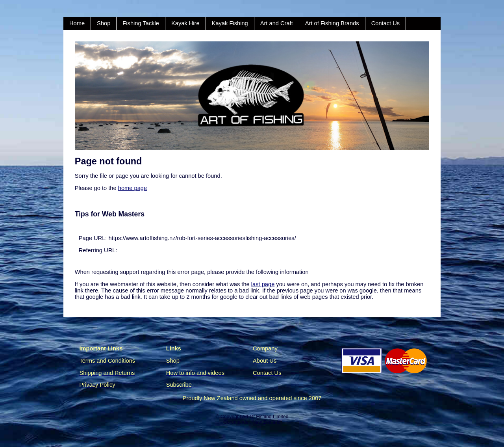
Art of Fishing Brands (332, 23)
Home (77, 23)
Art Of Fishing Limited (265, 417)
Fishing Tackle (141, 23)
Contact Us (386, 23)
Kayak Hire (185, 23)
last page (263, 284)
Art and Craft (277, 23)
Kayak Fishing (230, 23)
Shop (104, 23)
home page (132, 188)
